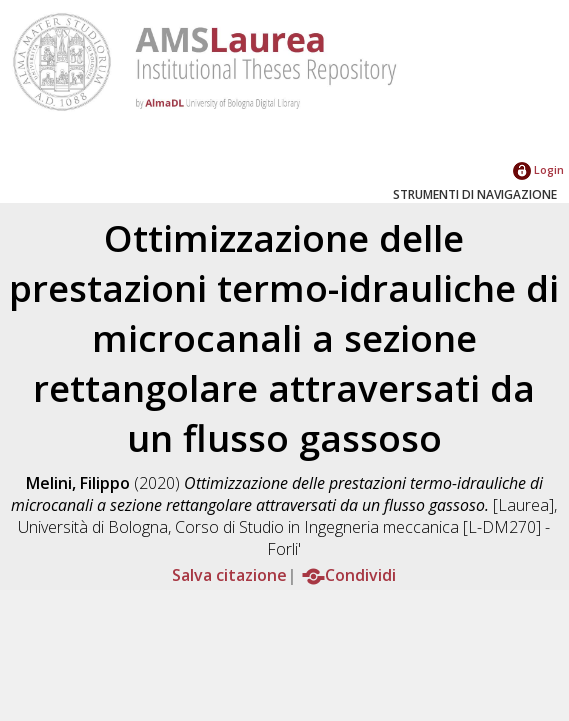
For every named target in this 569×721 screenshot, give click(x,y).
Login (538, 169)
